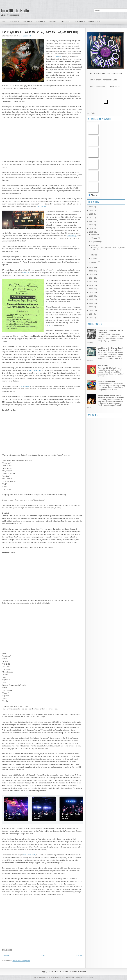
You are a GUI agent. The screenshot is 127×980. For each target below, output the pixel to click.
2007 (91, 303)
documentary (72, 236)
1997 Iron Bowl (42, 207)
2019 (91, 228)
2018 (91, 232)
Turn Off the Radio (15, 11)
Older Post (79, 956)
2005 (91, 310)
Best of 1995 (103, 366)
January (95, 262)
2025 (91, 207)
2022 (91, 218)
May (93, 255)
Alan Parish (91, 113)
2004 (91, 314)
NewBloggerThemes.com (85, 977)
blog (50, 325)
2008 (91, 300)
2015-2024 (15, 21)
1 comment (27, 36)
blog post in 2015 (29, 855)
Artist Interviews (97, 87)
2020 (91, 225)
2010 (91, 292)
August (94, 245)
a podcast (58, 57)
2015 (91, 274)
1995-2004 (41, 21)
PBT (74, 977)
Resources (115, 87)
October (95, 238)
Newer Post (7, 956)
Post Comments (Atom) (21, 961)
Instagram (26, 273)
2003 (91, 318)
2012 (91, 285)
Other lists (67, 21)
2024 (91, 210)
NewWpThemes (46, 977)
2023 (91, 214)
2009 (91, 296)
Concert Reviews (96, 21)
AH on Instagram (24, 386)
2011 (91, 289)
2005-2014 (28, 21)
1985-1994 (54, 21)
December (96, 234)
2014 (91, 278)
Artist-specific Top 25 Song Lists (104, 80)
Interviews (81, 21)
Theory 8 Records (35, 370)
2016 (91, 271)
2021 (91, 221)
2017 (91, 267)
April (93, 258)
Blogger (83, 971)
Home (4, 22)
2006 (91, 307)
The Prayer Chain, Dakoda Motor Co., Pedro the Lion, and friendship (40, 32)
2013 (91, 282)
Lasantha (68, 977)
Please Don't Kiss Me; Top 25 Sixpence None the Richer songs (111, 396)
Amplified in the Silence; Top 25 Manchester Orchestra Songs (110, 349)
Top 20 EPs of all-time (106, 381)
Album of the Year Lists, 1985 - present (106, 73)
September (96, 242)
